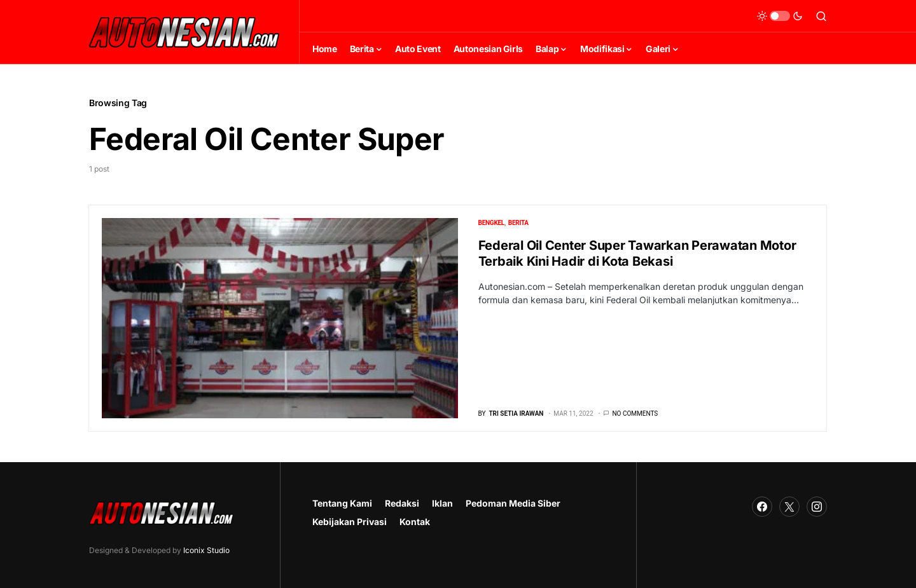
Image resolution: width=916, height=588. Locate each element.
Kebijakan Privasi (350, 522)
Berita (518, 223)
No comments (635, 414)
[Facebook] (762, 507)
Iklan (442, 503)
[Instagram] (817, 507)
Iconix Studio (206, 550)
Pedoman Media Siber (513, 503)
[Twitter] (789, 507)
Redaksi (402, 503)
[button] (780, 16)
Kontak (415, 522)
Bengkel (492, 223)
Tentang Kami (342, 503)
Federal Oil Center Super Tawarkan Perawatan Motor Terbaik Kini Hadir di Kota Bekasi (637, 253)
